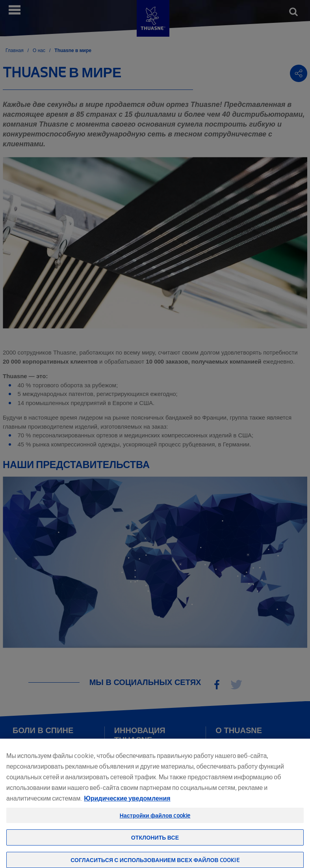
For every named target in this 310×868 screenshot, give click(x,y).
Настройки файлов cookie (155, 821)
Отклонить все (155, 843)
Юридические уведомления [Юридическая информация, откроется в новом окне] (127, 804)
